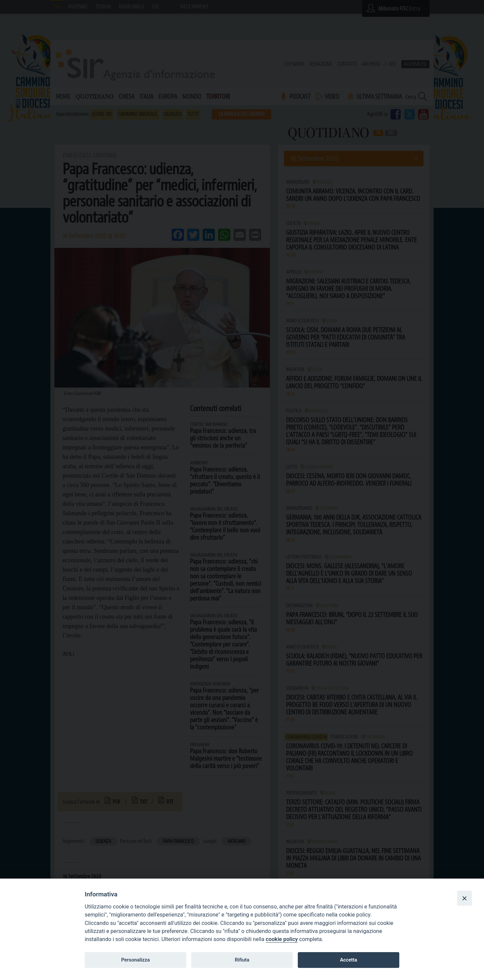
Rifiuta (242, 960)
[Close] (465, 898)
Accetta (348, 960)
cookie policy (282, 939)
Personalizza (135, 960)
